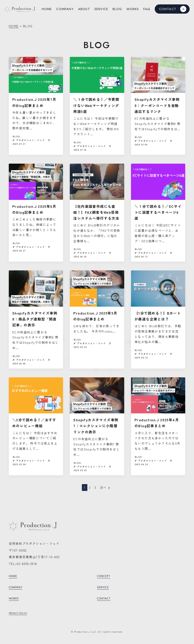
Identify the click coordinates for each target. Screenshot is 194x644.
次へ (105, 487)
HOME (14, 26)
